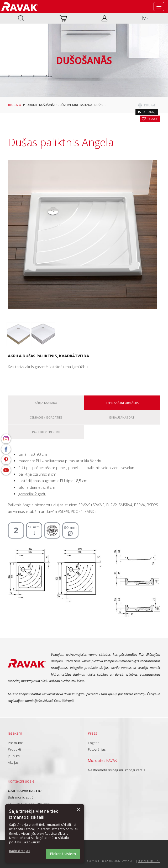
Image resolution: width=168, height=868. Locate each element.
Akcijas (13, 762)
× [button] (78, 810)
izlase (153, 119)
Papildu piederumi (46, 432)
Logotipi (94, 743)
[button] (24, 851)
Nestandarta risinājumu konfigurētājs (116, 770)
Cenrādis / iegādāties (46, 417)
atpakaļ (149, 112)
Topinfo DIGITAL (149, 861)
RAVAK (20, 7)
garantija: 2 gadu (32, 494)
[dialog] (45, 834)
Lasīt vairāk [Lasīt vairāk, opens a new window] (31, 842)
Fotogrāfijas (97, 749)
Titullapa (14, 105)
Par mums (16, 743)
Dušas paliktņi (68, 105)
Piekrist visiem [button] (63, 854)
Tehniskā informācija (122, 403)
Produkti (30, 105)
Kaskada (86, 105)
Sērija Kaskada (46, 403)
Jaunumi (14, 756)
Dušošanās (47, 105)
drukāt (150, 105)
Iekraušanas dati (122, 417)
